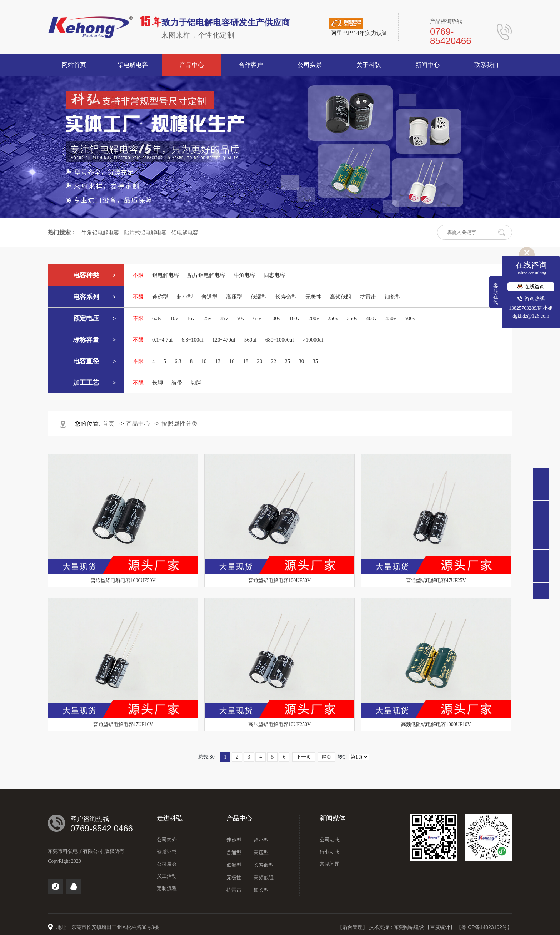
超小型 (185, 297)
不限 (138, 275)
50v (241, 318)
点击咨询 (541, 525)
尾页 (326, 757)
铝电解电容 (185, 233)
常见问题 (330, 864)
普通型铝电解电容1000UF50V (123, 580)
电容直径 (86, 361)
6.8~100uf (192, 340)
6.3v (157, 318)
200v (314, 318)
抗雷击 (368, 297)
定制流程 (167, 888)
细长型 (393, 297)
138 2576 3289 (541, 509)
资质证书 (167, 852)
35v (224, 318)
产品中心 (138, 424)
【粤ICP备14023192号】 (484, 927)
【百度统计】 (441, 927)
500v (410, 318)
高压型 (234, 297)
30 (301, 361)
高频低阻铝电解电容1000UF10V (436, 724)
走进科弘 (170, 818)
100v (275, 318)
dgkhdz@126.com (531, 316)
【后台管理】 (353, 927)
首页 (109, 424)
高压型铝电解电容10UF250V (279, 724)
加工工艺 (86, 383)
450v (391, 318)
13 (218, 361)
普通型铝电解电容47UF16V (123, 724)
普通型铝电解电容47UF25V (436, 580)
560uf (251, 340)
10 (204, 361)
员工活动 (167, 876)
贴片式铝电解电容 (145, 233)
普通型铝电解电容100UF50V (279, 580)
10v (174, 318)
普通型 (209, 297)
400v (371, 318)
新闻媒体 (332, 818)
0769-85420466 (541, 492)
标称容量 (86, 340)
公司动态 (330, 840)
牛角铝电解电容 (100, 233)
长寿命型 (286, 297)
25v (207, 318)
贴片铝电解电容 (206, 275)
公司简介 (167, 840)
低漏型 (259, 297)
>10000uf (313, 340)
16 (232, 361)
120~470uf (224, 340)
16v (191, 318)
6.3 (178, 361)
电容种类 (86, 275)
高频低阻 (341, 297)
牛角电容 (244, 275)
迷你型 (160, 297)
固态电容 (274, 275)
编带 (177, 383)
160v (294, 318)
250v (333, 318)
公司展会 (167, 864)
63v (257, 318)
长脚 (157, 383)
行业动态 (330, 852)
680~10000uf (280, 340)
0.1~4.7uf (162, 340)
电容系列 (86, 297)
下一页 (304, 757)
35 (315, 361)
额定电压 (86, 318)
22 (273, 361)
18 (246, 361)
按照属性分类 (180, 424)
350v (352, 318)
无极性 (313, 297)
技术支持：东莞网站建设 (397, 927)
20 (259, 361)
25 (287, 361)
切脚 (196, 383)
